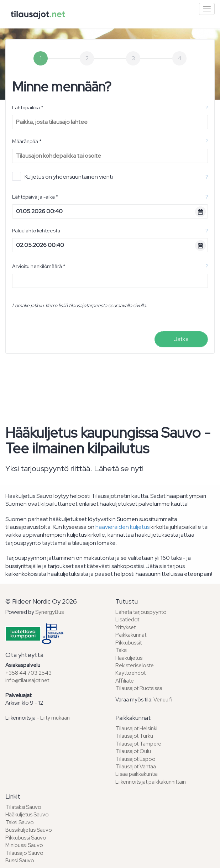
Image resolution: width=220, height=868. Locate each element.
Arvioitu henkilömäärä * (39, 266)
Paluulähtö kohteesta (36, 231)
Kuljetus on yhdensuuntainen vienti (62, 176)
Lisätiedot (127, 620)
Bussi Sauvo (20, 861)
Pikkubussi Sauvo (26, 838)
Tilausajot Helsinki (136, 728)
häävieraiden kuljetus (122, 527)
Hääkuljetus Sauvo (27, 815)
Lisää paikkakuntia (137, 774)
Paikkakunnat (131, 635)
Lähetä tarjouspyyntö (141, 612)
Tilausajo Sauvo (24, 853)
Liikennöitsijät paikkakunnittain (151, 782)
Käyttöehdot (130, 673)
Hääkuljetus (129, 658)
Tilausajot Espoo (135, 759)
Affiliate (125, 681)
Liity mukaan (55, 718)
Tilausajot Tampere (138, 744)
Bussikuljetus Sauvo (29, 830)
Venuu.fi (163, 700)
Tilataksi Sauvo (23, 807)
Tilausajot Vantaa (136, 767)
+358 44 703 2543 (28, 673)
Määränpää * (27, 141)
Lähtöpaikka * (28, 107)
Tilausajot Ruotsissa (139, 688)
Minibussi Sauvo (24, 845)
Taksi (121, 650)
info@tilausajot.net (27, 680)
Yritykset (125, 627)
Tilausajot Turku (134, 736)
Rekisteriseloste (135, 666)
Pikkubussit (129, 643)
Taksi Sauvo (20, 822)
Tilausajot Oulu (133, 751)
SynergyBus (49, 612)
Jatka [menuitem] (181, 339)
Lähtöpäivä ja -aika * (35, 197)
